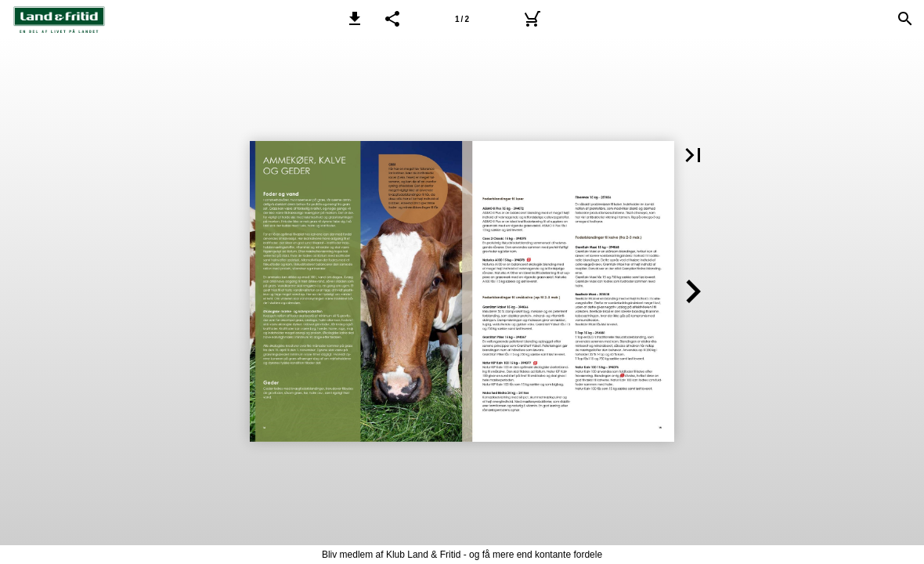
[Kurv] (532, 19)
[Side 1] (462, 19)
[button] (355, 19)
